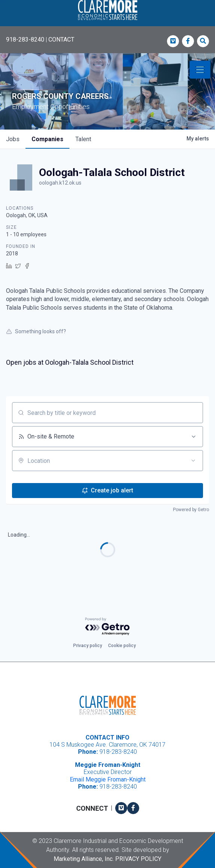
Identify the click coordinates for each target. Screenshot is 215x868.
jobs (13, 139)
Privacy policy (88, 646)
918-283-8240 (25, 40)
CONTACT (61, 40)
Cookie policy (122, 646)
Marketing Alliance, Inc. (84, 859)
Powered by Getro (191, 510)
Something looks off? (36, 331)
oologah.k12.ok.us (60, 183)
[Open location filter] (193, 461)
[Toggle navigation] (200, 70)
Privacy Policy (138, 859)
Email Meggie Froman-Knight (108, 779)
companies (47, 139)
